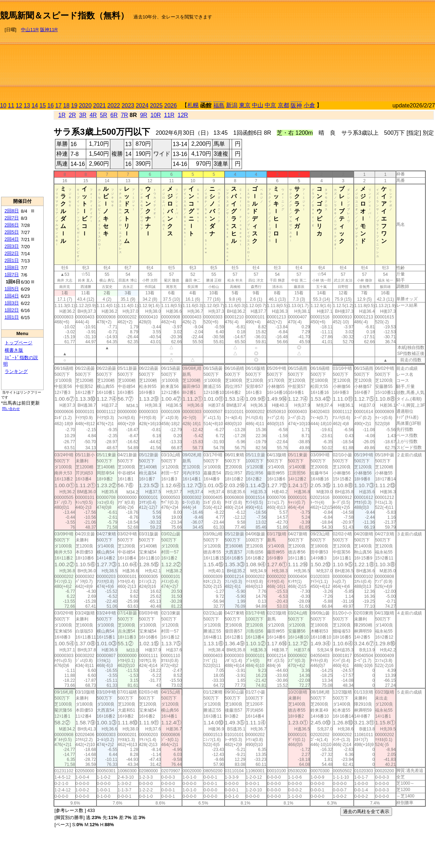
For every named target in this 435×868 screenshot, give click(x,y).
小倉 (309, 105)
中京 (270, 105)
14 (35, 105)
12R (183, 115)
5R (104, 115)
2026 (171, 105)
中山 (258, 105)
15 (43, 105)
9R (144, 115)
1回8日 (12, 268)
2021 (100, 105)
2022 (114, 105)
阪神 (296, 105)
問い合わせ (11, 409)
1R (62, 115)
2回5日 (12, 232)
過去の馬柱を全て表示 (366, 811)
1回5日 (12, 289)
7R (124, 115)
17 (59, 105)
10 (3, 105)
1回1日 (12, 317)
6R (114, 115)
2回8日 (12, 211)
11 (11, 105)
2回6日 (12, 225)
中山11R (30, 30)
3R (83, 115)
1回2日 (12, 310)
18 (66, 105)
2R (72, 115)
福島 (219, 105)
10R (156, 115)
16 (51, 105)
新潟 (232, 105)
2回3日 (12, 246)
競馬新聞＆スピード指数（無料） (64, 15)
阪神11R (49, 30)
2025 (156, 105)
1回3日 (12, 303)
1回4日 (12, 296)
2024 (142, 105)
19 (74, 105)
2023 (128, 105)
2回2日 (12, 253)
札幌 (193, 105)
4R (93, 115)
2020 (86, 105)
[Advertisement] (360, 52)
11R (169, 115)
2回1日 (12, 260)
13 (27, 105)
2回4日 (12, 239)
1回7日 (12, 275)
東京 (245, 105)
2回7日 (12, 218)
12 (19, 105)
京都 (283, 105)
